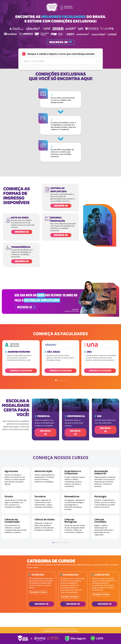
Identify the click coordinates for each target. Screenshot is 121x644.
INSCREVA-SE (46, 433)
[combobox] (61, 61)
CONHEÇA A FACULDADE (21, 371)
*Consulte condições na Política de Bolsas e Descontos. (61, 631)
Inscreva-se (61, 206)
